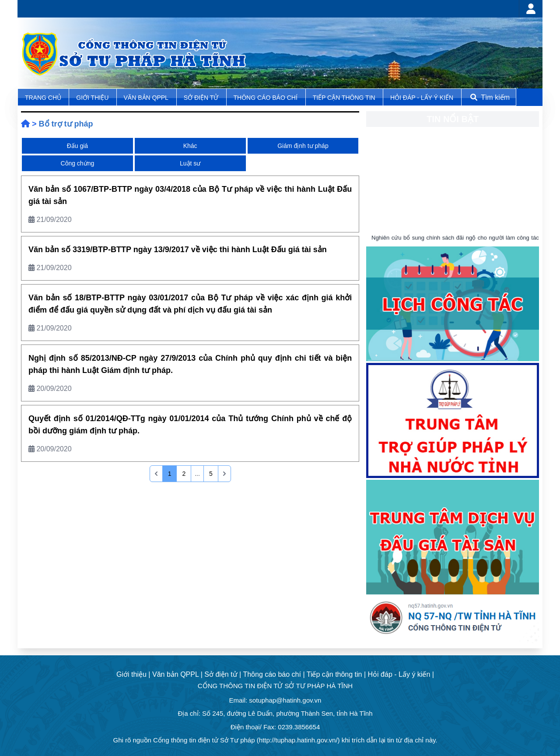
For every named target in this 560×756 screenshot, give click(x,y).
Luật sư (190, 163)
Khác (190, 146)
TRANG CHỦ (44, 98)
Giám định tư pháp (303, 146)
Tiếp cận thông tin (345, 98)
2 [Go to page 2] (184, 474)
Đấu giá (77, 146)
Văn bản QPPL (146, 98)
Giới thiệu (93, 98)
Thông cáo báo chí (266, 98)
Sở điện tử (202, 98)
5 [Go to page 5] (211, 474)
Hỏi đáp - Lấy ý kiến (422, 98)
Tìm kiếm (489, 97)
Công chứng (78, 163)
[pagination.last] (224, 474)
